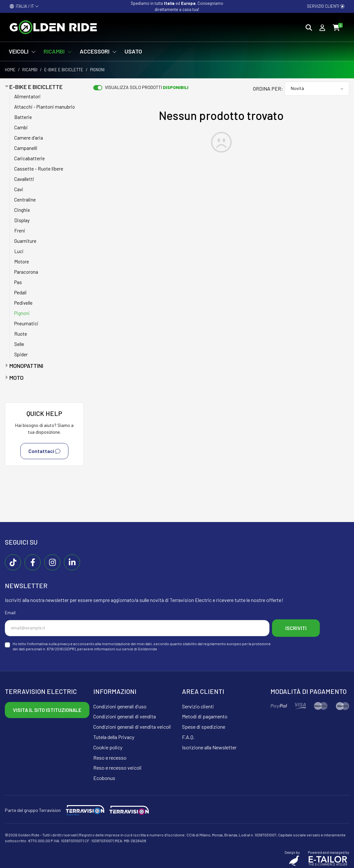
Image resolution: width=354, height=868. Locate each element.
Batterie (23, 117)
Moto (16, 378)
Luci (19, 251)
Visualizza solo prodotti (147, 87)
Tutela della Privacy (114, 735)
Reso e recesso (110, 756)
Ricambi (30, 70)
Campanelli (26, 148)
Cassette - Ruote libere (39, 169)
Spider (21, 354)
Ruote (21, 334)
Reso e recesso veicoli (117, 766)
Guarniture (25, 241)
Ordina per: (268, 89)
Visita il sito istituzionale (47, 708)
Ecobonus (104, 776)
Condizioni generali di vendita (125, 715)
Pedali (20, 292)
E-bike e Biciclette (64, 70)
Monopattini (26, 366)
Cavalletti (24, 179)
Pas (18, 282)
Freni (20, 231)
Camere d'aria (29, 138)
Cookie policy (108, 745)
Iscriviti (299, 627)
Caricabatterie (30, 158)
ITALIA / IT (24, 6)
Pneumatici (26, 323)
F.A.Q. (188, 735)
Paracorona (26, 272)
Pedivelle (23, 303)
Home (10, 70)
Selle (19, 344)
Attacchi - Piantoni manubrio (45, 107)
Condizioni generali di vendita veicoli (132, 725)
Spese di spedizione (204, 725)
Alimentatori (27, 96)
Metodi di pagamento (205, 715)
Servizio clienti (326, 6)
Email (10, 612)
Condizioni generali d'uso (120, 704)
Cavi (19, 189)
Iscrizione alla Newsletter (209, 745)
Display (22, 220)
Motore (22, 261)
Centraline (25, 200)
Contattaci (44, 451)
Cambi (21, 127)
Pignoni (22, 313)
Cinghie (22, 210)
